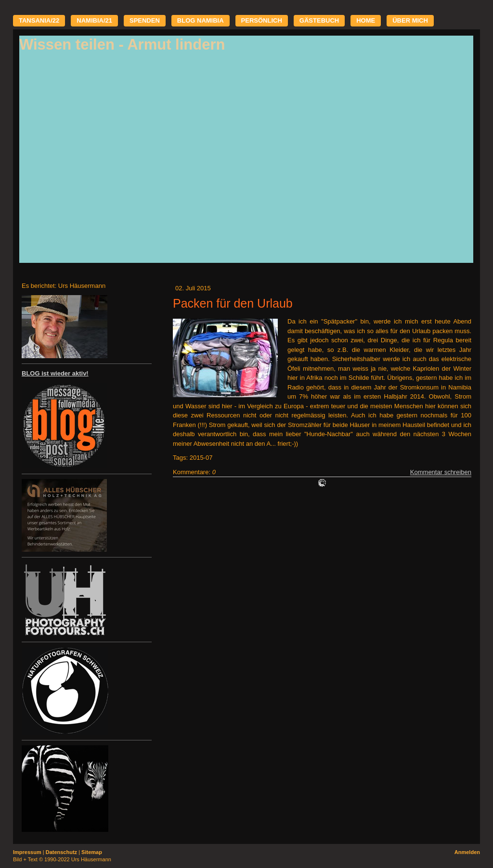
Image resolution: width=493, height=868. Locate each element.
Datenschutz (61, 852)
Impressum (27, 852)
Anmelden (467, 852)
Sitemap (92, 852)
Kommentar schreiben (441, 472)
